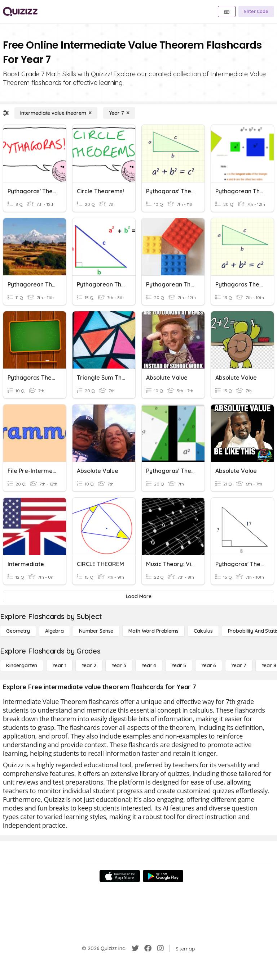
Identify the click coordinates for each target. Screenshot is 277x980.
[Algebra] (54, 631)
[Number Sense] (96, 631)
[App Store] (120, 876)
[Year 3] (119, 665)
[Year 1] (59, 665)
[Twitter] (135, 948)
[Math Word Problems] (153, 631)
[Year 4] (149, 665)
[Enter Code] (256, 12)
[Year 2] (89, 665)
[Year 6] (209, 665)
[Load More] (138, 596)
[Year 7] (119, 113)
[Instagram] (161, 948)
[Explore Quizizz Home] (20, 12)
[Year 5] (179, 665)
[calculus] (203, 631)
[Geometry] (18, 631)
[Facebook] (148, 948)
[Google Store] (163, 876)
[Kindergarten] (22, 665)
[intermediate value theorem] (56, 113)
